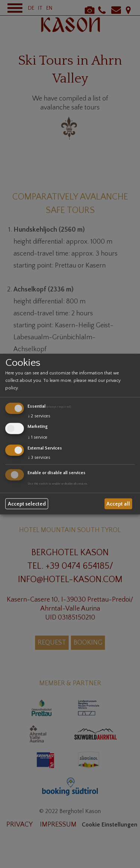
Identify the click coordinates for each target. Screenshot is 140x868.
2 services (39, 416)
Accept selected (27, 504)
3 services (39, 457)
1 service (38, 437)
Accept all (118, 504)
